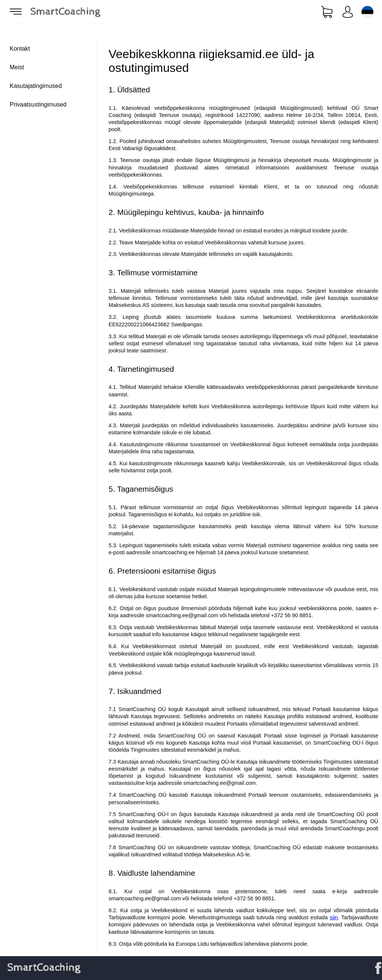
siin (334, 917)
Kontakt (20, 49)
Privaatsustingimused (38, 104)
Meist (17, 67)
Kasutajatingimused (36, 86)
